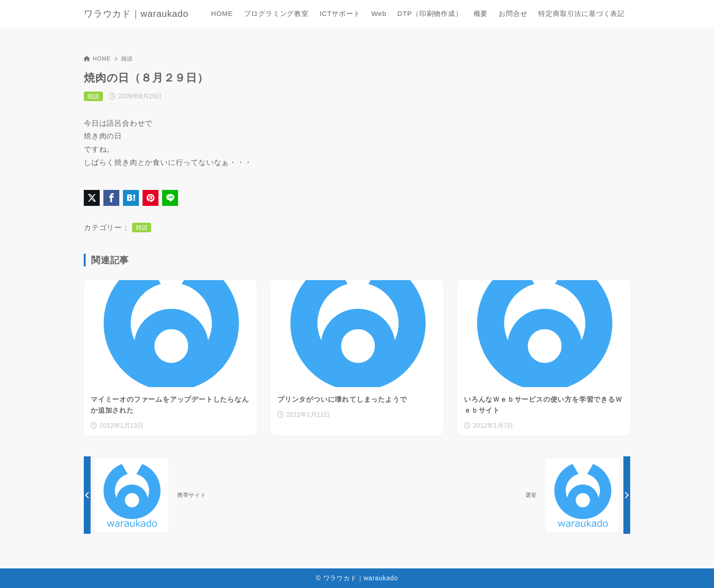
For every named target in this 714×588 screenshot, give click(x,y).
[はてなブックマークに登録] (131, 198)
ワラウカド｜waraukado (136, 14)
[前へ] (218, 495)
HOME (97, 59)
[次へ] (496, 495)
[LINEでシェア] (170, 198)
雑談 (127, 59)
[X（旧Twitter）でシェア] (92, 198)
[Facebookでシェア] (111, 198)
